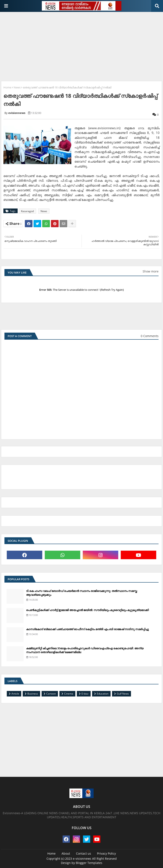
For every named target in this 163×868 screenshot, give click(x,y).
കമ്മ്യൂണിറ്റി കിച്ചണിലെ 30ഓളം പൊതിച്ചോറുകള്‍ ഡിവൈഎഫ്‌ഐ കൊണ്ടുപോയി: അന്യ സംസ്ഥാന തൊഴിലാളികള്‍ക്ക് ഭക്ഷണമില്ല (85, 650)
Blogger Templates (89, 863)
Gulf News (123, 694)
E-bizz (85, 694)
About (66, 853)
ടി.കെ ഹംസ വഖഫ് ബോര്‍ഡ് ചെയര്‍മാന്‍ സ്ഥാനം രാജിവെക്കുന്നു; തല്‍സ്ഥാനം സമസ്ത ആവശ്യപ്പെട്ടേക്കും (82, 593)
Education (103, 694)
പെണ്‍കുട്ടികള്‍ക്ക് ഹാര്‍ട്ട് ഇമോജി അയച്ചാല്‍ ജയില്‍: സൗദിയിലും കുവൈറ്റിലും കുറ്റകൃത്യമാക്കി (87, 610)
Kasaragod (27, 211)
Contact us (84, 853)
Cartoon (51, 694)
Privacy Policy (106, 853)
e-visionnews (82, 859)
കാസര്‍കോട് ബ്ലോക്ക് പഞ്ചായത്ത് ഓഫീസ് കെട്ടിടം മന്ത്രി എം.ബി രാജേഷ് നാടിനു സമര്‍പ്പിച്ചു (87, 629)
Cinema (69, 694)
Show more (151, 271)
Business (33, 694)
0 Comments (150, 336)
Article (15, 694)
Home (7, 87)
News (17, 87)
